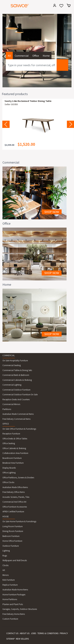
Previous (6, 124)
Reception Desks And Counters (16, 399)
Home (46, 56)
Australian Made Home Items (15, 590)
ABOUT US (25, 633)
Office (36, 56)
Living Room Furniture (12, 526)
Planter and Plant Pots (13, 604)
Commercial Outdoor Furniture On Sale (20, 395)
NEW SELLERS (22, 639)
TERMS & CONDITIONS (48, 633)
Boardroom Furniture (12, 458)
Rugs (5, 556)
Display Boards (9, 468)
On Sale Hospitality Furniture (15, 361)
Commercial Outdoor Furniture (16, 390)
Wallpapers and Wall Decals (15, 560)
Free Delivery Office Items (14, 492)
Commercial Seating (12, 365)
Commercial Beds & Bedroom (16, 375)
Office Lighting (9, 473)
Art (4, 570)
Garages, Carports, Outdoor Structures (20, 609)
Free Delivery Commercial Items (16, 419)
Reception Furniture (11, 434)
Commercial (22, 56)
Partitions (7, 409)
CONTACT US (12, 633)
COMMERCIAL (9, 355)
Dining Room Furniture (13, 531)
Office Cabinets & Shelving (14, 448)
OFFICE (6, 424)
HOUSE (6, 517)
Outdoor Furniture (11, 546)
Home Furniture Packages (14, 595)
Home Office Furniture (12, 541)
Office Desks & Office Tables (15, 439)
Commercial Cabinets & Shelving (17, 380)
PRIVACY (64, 633)
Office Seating (9, 443)
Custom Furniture (10, 619)
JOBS (34, 633)
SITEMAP (11, 639)
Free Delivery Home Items (14, 614)
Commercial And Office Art (14, 502)
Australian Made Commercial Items (18, 414)
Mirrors (6, 575)
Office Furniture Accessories (15, 507)
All (9, 56)
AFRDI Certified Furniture (13, 512)
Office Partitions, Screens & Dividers (18, 478)
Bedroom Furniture (11, 536)
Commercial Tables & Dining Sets (17, 370)
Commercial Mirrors (11, 404)
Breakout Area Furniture (13, 463)
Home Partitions (10, 599)
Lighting (6, 551)
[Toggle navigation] (4, 6)
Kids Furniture (9, 580)
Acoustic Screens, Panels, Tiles (16, 497)
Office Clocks (8, 482)
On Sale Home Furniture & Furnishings (19, 521)
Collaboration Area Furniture (15, 453)
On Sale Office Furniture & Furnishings (19, 429)
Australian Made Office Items (15, 487)
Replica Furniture (10, 585)
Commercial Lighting (12, 385)
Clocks (5, 565)
